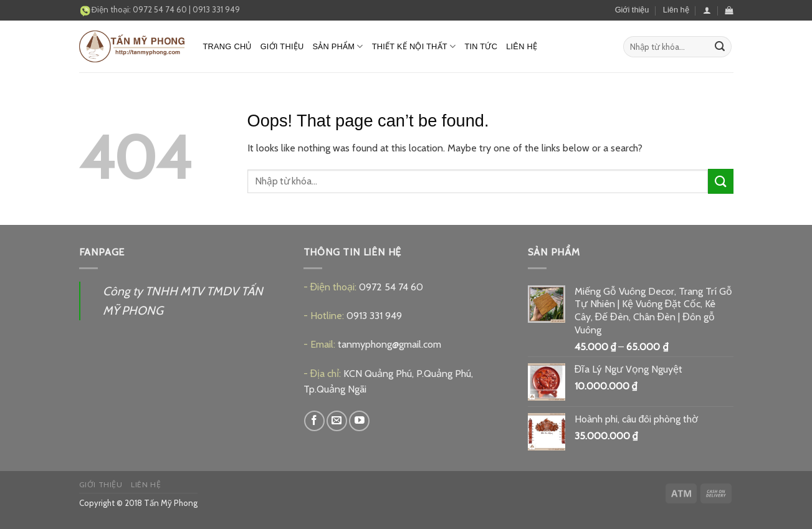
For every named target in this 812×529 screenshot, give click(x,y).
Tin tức (481, 46)
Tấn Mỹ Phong (171, 503)
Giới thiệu (632, 10)
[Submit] (720, 47)
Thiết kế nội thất (414, 46)
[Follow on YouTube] (359, 421)
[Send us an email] (337, 421)
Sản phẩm (337, 46)
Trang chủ (227, 46)
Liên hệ (676, 10)
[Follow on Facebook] (314, 421)
